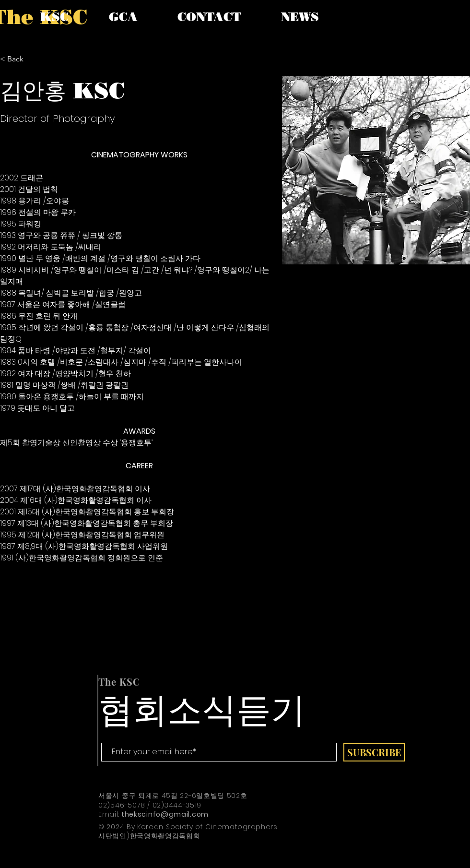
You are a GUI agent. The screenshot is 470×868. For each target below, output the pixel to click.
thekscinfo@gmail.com (165, 814)
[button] (54, 17)
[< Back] (19, 59)
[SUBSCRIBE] (374, 752)
